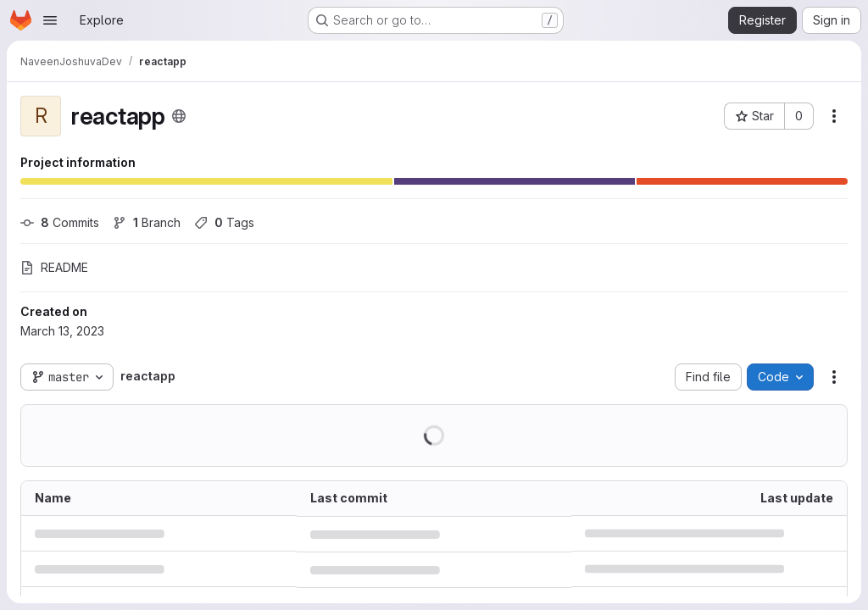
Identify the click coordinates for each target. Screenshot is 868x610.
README (54, 267)
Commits (60, 222)
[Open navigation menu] (50, 20)
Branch (147, 222)
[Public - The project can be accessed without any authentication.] (179, 116)
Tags (224, 222)
